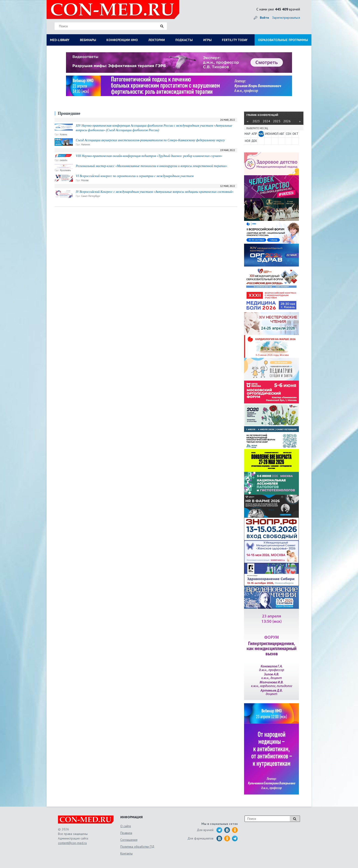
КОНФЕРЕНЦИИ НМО (122, 40)
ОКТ (295, 134)
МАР (247, 134)
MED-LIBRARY (60, 40)
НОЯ (247, 141)
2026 (287, 121)
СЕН (288, 134)
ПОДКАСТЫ (184, 40)
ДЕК (254, 141)
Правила (126, 833)
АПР (254, 134)
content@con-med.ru (72, 843)
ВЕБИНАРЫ (88, 40)
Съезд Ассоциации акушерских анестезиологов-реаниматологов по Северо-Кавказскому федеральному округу (150, 140)
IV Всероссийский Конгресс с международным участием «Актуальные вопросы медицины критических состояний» (155, 192)
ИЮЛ (275, 134)
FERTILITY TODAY (235, 40)
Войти (264, 18)
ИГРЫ (207, 40)
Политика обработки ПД (137, 847)
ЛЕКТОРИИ (157, 40)
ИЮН (268, 134)
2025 (277, 121)
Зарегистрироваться (286, 18)
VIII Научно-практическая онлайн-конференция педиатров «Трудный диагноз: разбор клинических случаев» (149, 156)
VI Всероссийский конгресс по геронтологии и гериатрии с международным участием (135, 176)
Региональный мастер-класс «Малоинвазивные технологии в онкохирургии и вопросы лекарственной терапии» (151, 166)
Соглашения (129, 840)
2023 (256, 121)
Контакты (126, 853)
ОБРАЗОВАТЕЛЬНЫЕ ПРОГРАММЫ (283, 40)
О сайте (126, 826)
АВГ (282, 134)
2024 (266, 121)
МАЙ (261, 134)
